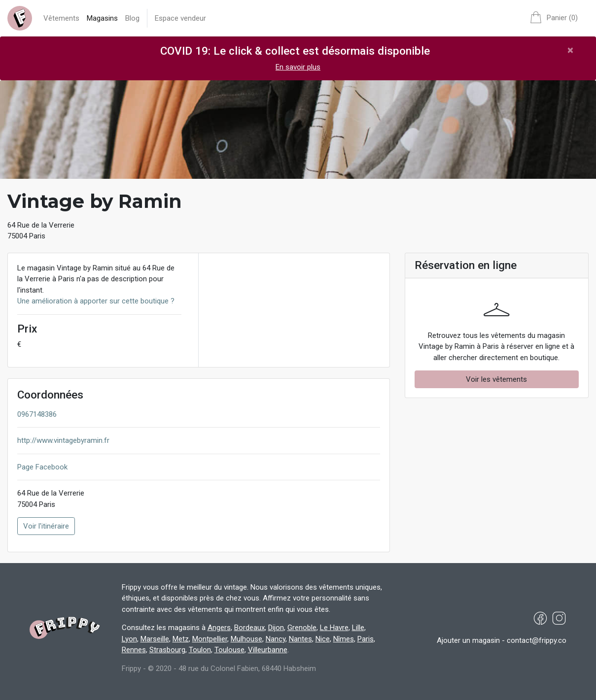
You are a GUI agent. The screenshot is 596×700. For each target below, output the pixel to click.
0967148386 (37, 414)
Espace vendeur (180, 18)
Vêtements (61, 18)
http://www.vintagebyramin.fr (63, 440)
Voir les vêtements (496, 379)
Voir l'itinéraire (46, 526)
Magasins (102, 18)
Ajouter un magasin (468, 640)
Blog (132, 18)
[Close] (570, 50)
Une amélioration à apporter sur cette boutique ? (96, 301)
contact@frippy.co (537, 640)
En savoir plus (298, 67)
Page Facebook (42, 467)
